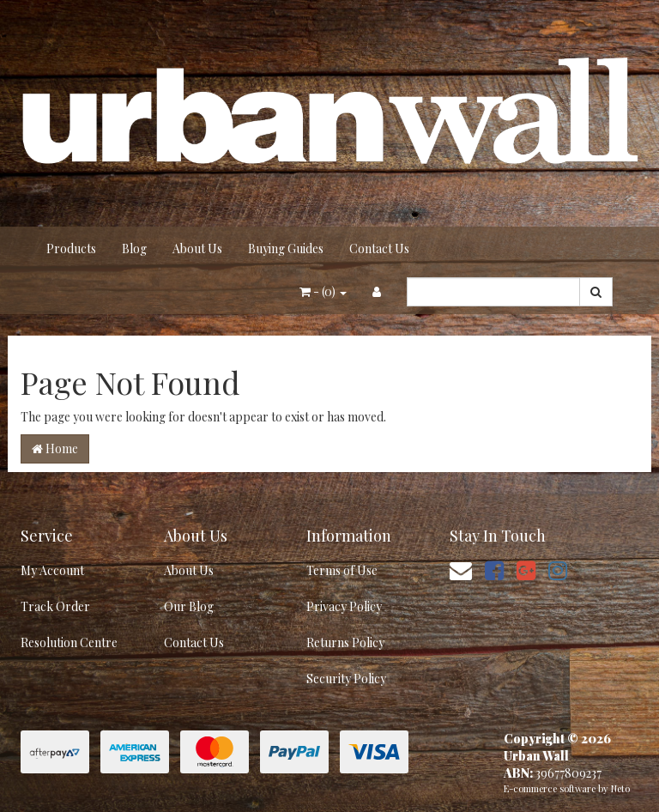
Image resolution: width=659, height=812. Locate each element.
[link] (494, 570)
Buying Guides (286, 248)
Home (55, 448)
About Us (197, 248)
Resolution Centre (69, 642)
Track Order (55, 606)
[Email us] (461, 570)
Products (71, 248)
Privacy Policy (344, 606)
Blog (134, 248)
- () (323, 291)
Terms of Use (342, 570)
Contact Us (379, 248)
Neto (620, 788)
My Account (52, 570)
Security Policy (346, 679)
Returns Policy (345, 642)
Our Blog (189, 606)
